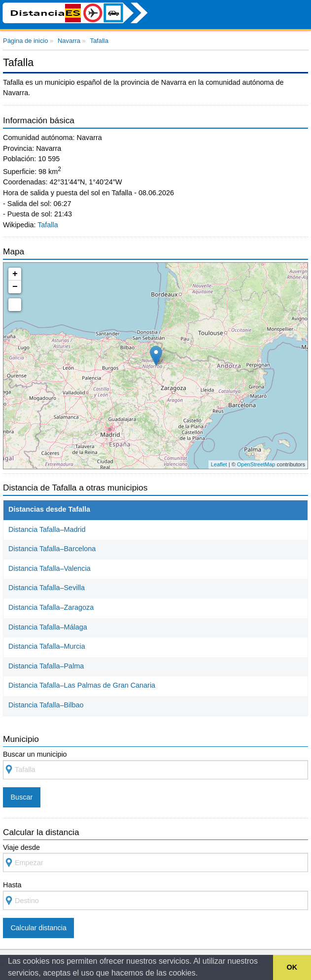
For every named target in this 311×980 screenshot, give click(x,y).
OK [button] (292, 967)
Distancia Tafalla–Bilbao (46, 705)
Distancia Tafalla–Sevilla (47, 588)
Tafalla (48, 225)
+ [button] (15, 274)
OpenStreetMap (256, 464)
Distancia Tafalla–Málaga (48, 627)
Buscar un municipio (155, 765)
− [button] (15, 287)
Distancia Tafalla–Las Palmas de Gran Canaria (82, 685)
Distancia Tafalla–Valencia (50, 568)
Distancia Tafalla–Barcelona (52, 549)
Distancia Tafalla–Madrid (47, 529)
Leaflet (219, 464)
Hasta (155, 895)
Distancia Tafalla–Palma (46, 666)
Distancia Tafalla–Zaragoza (51, 607)
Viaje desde (155, 858)
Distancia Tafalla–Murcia (47, 646)
